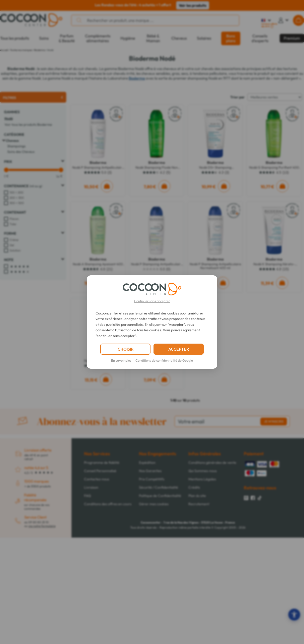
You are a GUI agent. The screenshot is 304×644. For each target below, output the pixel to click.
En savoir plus (121, 360)
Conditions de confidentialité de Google (164, 360)
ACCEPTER (179, 349)
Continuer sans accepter (152, 301)
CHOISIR (126, 349)
